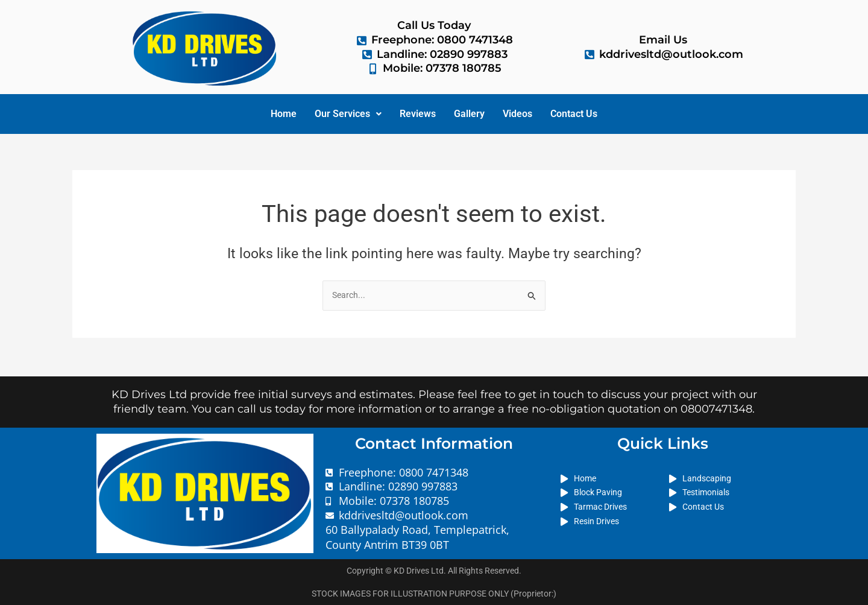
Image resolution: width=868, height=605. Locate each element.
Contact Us (574, 114)
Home (284, 114)
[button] (348, 114)
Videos (517, 114)
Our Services (348, 114)
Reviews (418, 114)
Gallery (469, 114)
